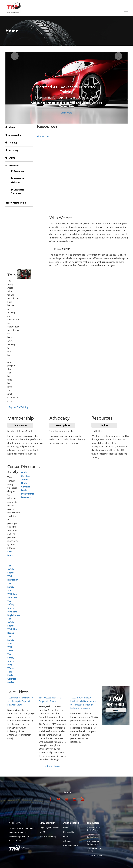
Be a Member (20, 425)
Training (11, 143)
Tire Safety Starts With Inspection (13, 573)
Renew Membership (16, 203)
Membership (14, 135)
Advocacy (12, 150)
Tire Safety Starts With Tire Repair (12, 626)
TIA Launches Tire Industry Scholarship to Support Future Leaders (20, 701)
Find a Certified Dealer (12, 679)
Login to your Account (49, 828)
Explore (104, 425)
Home (66, 828)
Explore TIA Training (19, 407)
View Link (44, 136)
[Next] (118, 88)
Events (10, 158)
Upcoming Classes (94, 855)
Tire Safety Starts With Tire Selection (12, 590)
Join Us (43, 832)
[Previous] (15, 88)
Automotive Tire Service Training (94, 829)
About (10, 127)
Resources (12, 165)
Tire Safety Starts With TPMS (11, 643)
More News (53, 766)
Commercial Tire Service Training (93, 836)
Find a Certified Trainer (26, 476)
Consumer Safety (70, 845)
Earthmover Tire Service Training (93, 843)
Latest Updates (62, 425)
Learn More (66, 113)
